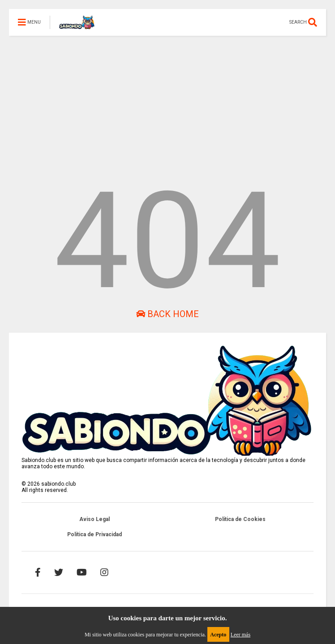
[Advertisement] (167, 98)
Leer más (241, 635)
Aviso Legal (94, 519)
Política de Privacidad (94, 534)
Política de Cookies (240, 519)
